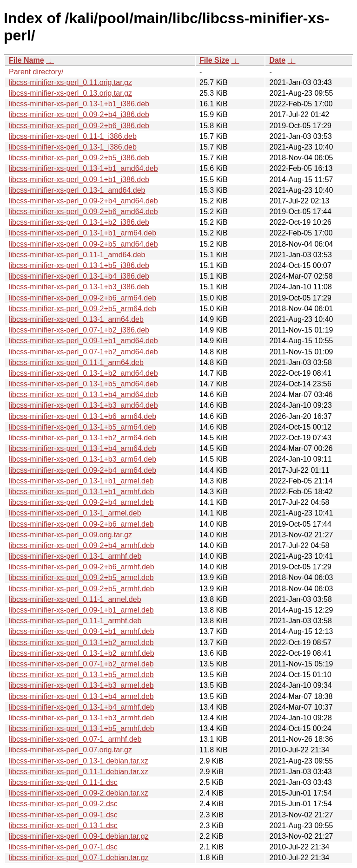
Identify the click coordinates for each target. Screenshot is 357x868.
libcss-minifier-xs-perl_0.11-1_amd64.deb (77, 255)
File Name (26, 60)
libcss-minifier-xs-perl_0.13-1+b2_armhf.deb (82, 653)
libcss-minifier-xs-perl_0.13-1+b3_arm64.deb (83, 459)
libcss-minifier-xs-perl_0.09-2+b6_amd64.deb (83, 212)
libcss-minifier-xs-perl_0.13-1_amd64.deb (77, 190)
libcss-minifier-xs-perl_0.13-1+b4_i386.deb (79, 276)
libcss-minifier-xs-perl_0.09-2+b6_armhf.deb (82, 567)
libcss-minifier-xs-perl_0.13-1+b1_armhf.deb (82, 492)
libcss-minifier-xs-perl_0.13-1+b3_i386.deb (79, 287)
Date (277, 60)
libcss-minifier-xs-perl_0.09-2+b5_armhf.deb (82, 589)
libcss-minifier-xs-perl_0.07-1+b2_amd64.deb (83, 352)
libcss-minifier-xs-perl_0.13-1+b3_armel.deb (81, 685)
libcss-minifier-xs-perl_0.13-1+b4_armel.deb (81, 696)
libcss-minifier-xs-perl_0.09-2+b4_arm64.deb (83, 470)
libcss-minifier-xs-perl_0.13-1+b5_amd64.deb (83, 384)
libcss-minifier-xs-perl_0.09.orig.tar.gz (70, 535)
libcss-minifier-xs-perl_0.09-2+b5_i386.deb (79, 158)
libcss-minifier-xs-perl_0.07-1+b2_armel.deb (81, 664)
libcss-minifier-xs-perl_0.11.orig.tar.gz (70, 82)
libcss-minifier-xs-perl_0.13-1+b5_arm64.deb (83, 427)
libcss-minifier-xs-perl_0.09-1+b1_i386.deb (79, 179)
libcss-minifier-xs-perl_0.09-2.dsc (63, 804)
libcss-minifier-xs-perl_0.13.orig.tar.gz (70, 93)
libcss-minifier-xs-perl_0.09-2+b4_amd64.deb (83, 201)
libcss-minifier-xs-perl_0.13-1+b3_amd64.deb (83, 405)
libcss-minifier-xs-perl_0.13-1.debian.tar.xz (79, 761)
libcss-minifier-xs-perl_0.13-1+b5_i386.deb (79, 265)
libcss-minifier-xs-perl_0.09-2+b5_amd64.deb (83, 244)
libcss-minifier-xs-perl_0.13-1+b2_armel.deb (81, 643)
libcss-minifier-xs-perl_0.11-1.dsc (63, 782)
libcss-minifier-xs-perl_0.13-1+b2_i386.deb (79, 222)
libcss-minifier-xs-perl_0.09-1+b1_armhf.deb (82, 631)
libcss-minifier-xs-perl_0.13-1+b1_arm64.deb (83, 233)
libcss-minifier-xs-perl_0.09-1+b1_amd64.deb (83, 341)
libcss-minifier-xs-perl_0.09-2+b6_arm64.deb (83, 298)
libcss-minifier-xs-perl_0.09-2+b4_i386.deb (79, 114)
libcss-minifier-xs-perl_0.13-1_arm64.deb (76, 319)
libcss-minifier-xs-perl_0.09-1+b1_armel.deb (81, 610)
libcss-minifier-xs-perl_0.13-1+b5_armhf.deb (82, 728)
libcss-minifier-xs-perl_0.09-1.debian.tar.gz (79, 836)
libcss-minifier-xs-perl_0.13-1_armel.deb (75, 513)
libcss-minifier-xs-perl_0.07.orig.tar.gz (70, 750)
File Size (214, 60)
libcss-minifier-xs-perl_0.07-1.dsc (63, 847)
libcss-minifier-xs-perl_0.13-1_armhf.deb (75, 556)
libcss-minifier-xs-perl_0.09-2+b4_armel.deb (81, 502)
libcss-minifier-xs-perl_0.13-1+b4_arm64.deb (83, 448)
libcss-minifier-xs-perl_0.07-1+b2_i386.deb (79, 330)
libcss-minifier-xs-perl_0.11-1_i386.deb (73, 136)
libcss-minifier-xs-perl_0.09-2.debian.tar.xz (79, 793)
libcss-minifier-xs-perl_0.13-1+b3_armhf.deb (82, 718)
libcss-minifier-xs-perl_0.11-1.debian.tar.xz (79, 772)
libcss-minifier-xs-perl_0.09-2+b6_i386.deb (79, 126)
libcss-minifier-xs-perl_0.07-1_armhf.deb (75, 739)
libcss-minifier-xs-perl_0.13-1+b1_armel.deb (81, 481)
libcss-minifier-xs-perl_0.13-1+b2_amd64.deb (83, 373)
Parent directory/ (36, 72)
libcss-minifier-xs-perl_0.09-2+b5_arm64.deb (83, 309)
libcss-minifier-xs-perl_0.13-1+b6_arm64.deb (83, 416)
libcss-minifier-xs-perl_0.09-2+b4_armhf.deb (82, 545)
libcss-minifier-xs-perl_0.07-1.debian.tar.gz (79, 858)
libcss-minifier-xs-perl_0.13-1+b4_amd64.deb (83, 395)
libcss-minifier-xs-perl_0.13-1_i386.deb (73, 147)
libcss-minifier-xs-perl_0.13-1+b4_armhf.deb (82, 707)
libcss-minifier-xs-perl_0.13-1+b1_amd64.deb (83, 168)
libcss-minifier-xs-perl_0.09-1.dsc (63, 815)
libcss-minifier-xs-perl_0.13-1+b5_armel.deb (81, 675)
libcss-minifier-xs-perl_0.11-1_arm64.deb (76, 362)
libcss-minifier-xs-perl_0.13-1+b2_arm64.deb (83, 438)
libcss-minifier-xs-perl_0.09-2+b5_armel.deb (81, 578)
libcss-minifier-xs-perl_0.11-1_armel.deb (75, 599)
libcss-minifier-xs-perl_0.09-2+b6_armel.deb (81, 524)
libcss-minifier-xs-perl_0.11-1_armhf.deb (75, 621)
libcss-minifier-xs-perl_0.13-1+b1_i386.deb (79, 104)
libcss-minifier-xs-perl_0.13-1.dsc (63, 826)
